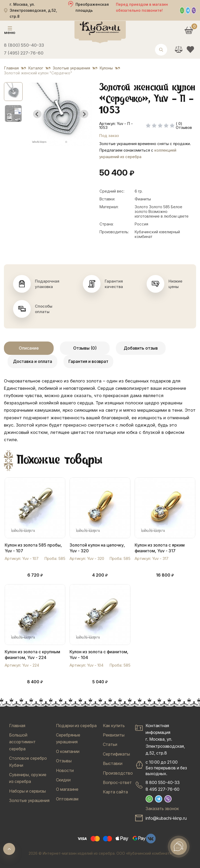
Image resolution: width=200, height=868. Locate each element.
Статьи (110, 744)
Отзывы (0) (85, 348)
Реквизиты (114, 735)
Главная (17, 726)
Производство (118, 773)
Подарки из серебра (76, 726)
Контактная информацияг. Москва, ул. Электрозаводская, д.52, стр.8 (165, 739)
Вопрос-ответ (117, 782)
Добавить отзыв (141, 348)
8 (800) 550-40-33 (24, 45)
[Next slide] (84, 114)
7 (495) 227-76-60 (24, 53)
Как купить (114, 726)
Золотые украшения (29, 800)
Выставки (113, 763)
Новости (65, 770)
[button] (13, 92)
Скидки (63, 780)
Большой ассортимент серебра (22, 742)
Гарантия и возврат (88, 361)
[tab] (59, 142)
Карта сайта (115, 792)
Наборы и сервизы (27, 791)
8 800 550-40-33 (163, 782)
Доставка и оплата (33, 361)
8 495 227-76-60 (162, 789)
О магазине (67, 789)
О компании (68, 751)
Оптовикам (67, 799)
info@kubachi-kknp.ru (166, 818)
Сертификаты (116, 754)
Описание (29, 348)
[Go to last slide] (37, 114)
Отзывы (64, 761)
